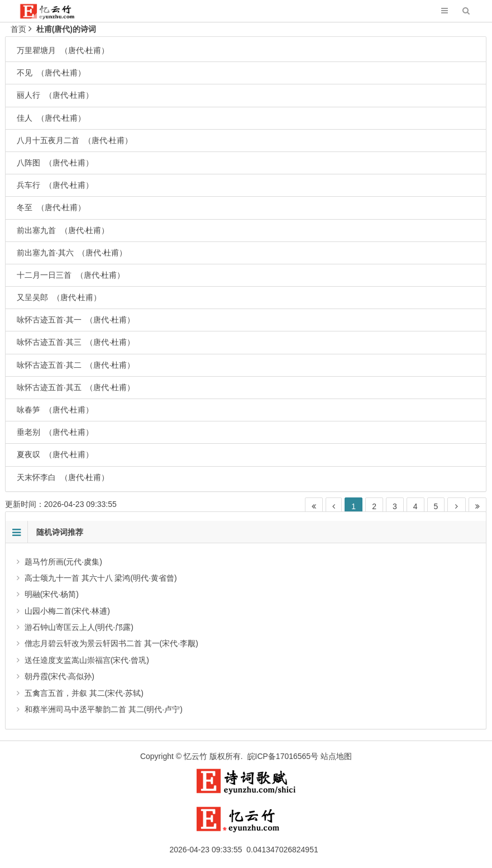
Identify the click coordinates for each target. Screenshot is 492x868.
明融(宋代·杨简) (52, 594)
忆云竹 (195, 756)
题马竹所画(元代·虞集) (63, 562)
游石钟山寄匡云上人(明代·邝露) (79, 627)
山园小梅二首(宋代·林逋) (67, 611)
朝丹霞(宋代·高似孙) (59, 676)
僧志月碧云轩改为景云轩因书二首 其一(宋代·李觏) (111, 643)
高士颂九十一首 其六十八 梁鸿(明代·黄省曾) (101, 578)
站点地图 (336, 756)
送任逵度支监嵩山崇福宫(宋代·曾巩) (87, 660)
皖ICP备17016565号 (283, 756)
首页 (18, 29)
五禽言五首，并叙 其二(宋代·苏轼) (84, 693)
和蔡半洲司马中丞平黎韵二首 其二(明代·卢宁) (104, 709)
